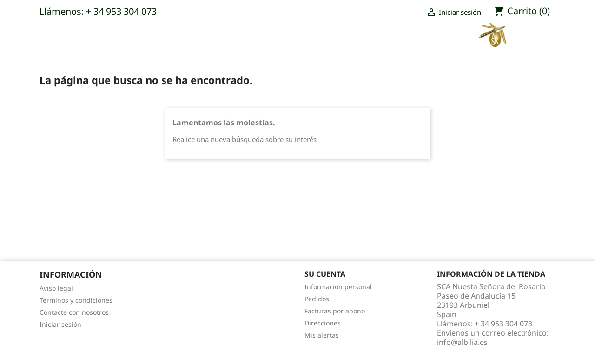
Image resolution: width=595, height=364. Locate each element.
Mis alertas (322, 335)
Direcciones (323, 323)
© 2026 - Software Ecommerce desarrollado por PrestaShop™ (297, 352)
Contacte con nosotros (74, 312)
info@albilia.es (462, 342)
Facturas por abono (335, 311)
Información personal (338, 287)
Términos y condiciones (76, 300)
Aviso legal (56, 288)
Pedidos (317, 299)
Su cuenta (325, 274)
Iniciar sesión (60, 324)
